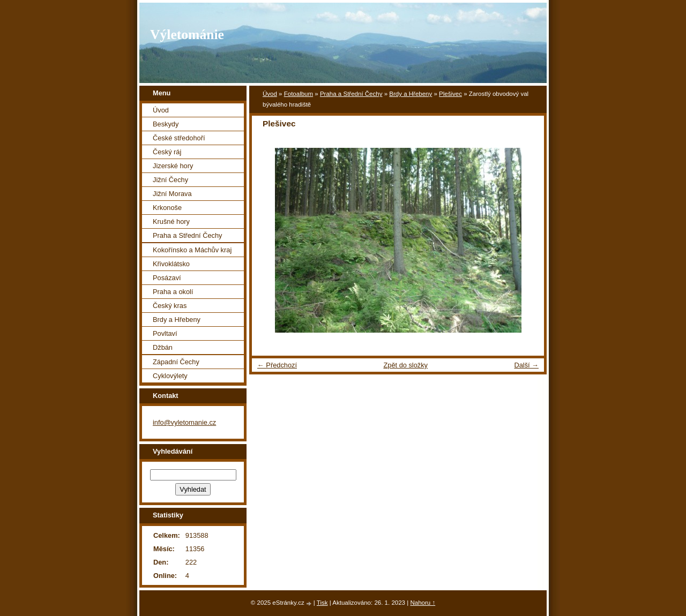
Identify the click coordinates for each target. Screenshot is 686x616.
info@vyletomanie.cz (184, 422)
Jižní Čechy (170, 180)
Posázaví (167, 278)
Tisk (322, 603)
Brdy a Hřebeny (411, 94)
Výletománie (187, 35)
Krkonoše (167, 208)
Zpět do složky (405, 365)
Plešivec (450, 94)
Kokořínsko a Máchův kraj (192, 250)
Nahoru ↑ (423, 603)
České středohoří (179, 138)
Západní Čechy (176, 362)
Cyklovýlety (170, 376)
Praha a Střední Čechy (351, 94)
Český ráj (167, 152)
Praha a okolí (173, 292)
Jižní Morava (172, 194)
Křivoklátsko (171, 264)
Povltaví (165, 333)
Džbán (163, 347)
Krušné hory (171, 221)
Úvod (270, 94)
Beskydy (166, 124)
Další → (526, 365)
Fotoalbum (299, 94)
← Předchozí (277, 365)
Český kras (170, 306)
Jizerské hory (173, 166)
